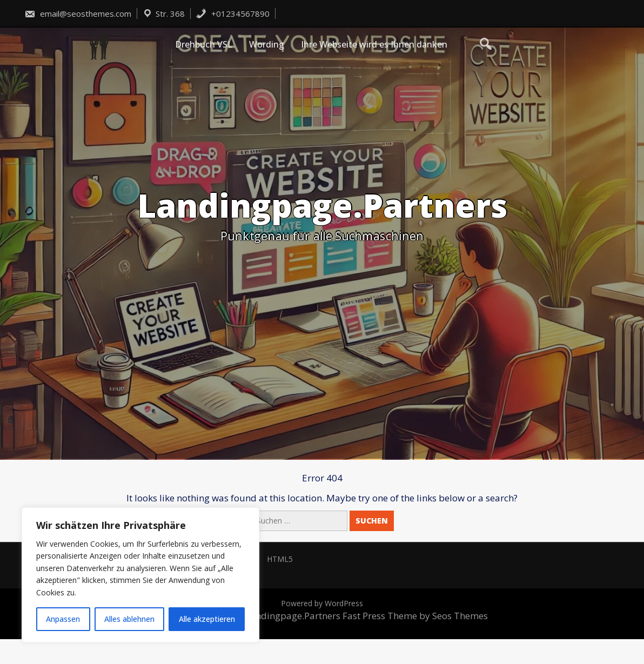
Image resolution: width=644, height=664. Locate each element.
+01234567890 (233, 14)
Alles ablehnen (129, 619)
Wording (267, 44)
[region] (140, 575)
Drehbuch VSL (204, 44)
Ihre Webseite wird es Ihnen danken (374, 44)
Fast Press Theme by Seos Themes (415, 616)
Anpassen (63, 619)
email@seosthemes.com (78, 14)
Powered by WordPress (322, 603)
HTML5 (280, 559)
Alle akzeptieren (207, 619)
